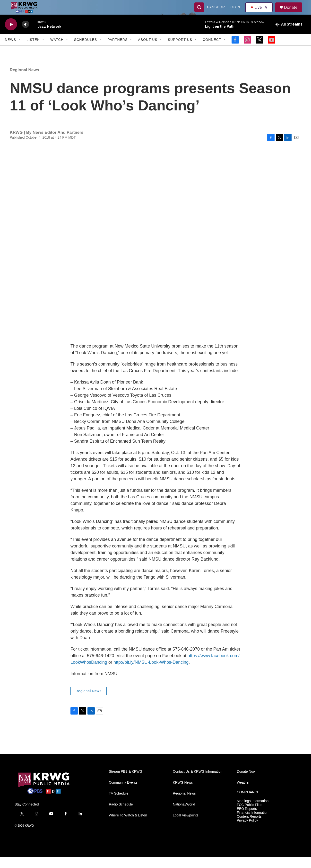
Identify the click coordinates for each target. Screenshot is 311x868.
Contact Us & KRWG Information (198, 783)
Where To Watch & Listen (128, 826)
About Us (148, 51)
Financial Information (253, 824)
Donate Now (246, 783)
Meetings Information (253, 812)
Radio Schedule (121, 815)
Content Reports (249, 828)
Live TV (260, 13)
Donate (294, 13)
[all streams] (289, 35)
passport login (224, 13)
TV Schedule (119, 804)
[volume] (26, 35)
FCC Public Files (250, 816)
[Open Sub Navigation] (20, 51)
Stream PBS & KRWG (125, 783)
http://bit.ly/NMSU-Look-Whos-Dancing (151, 673)
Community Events (123, 793)
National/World (184, 815)
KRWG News (183, 793)
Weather (243, 793)
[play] (11, 35)
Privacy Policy (247, 831)
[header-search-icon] (200, 13)
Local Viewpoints (186, 826)
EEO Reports (247, 820)
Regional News (24, 81)
